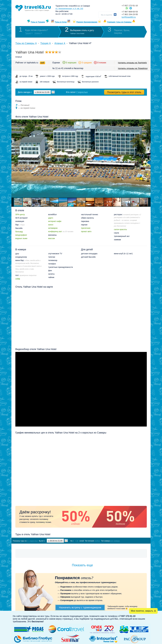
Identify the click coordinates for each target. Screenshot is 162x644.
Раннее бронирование (87, 22)
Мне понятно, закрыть (142, 611)
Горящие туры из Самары (119, 22)
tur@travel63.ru (129, 17)
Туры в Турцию (38, 22)
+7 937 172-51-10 (130, 5)
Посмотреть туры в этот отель (124, 92)
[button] (148, 158)
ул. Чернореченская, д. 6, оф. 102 (69, 8)
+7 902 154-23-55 (130, 14)
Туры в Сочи (61, 22)
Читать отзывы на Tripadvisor (133, 68)
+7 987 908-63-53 (130, 12)
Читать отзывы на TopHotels (132, 63)
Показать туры (132, 541)
